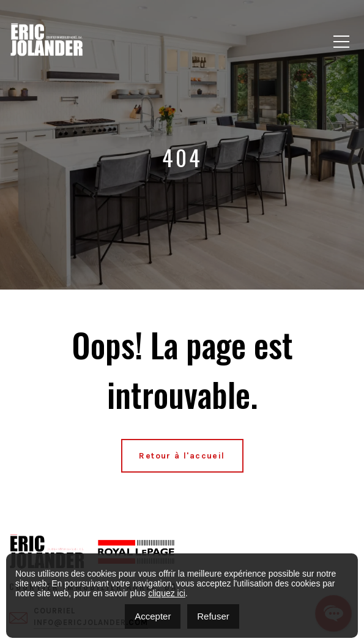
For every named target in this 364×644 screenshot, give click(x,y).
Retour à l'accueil (182, 456)
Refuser (213, 616)
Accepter (153, 616)
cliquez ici (167, 593)
